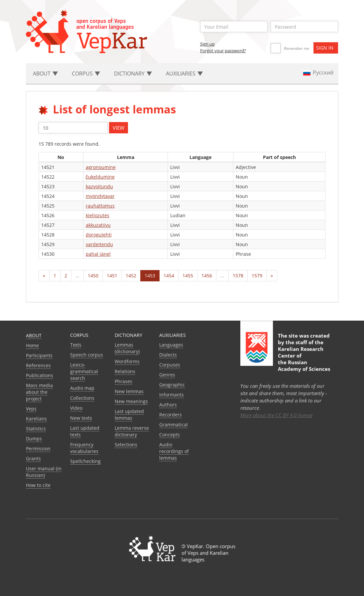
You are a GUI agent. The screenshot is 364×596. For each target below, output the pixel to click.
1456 (207, 276)
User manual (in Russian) (44, 472)
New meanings (131, 401)
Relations (125, 371)
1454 (169, 276)
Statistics (36, 429)
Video (76, 408)
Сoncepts (170, 435)
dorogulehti (99, 235)
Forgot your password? (223, 51)
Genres (167, 375)
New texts (81, 418)
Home (32, 345)
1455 (188, 276)
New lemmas (129, 391)
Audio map (82, 388)
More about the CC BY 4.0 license (276, 415)
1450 (93, 276)
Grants (33, 458)
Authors (168, 405)
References (38, 365)
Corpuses (170, 365)
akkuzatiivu (98, 225)
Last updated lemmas (129, 415)
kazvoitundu (99, 186)
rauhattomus (100, 206)
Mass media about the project (39, 392)
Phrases (123, 381)
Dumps (34, 439)
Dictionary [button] (133, 74)
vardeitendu (99, 244)
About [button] (45, 74)
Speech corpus (87, 355)
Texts (76, 345)
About (34, 335)
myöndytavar (100, 196)
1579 (257, 276)
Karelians (36, 419)
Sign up (207, 44)
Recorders (171, 415)
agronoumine (101, 167)
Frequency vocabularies (84, 448)
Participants (39, 355)
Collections (82, 398)
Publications (40, 375)
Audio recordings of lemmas (174, 451)
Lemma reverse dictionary (132, 431)
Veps (31, 409)
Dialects (168, 355)
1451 (112, 276)
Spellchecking (85, 461)
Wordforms (127, 361)
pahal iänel (98, 254)
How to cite (38, 485)
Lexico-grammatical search (84, 371)
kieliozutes (98, 215)
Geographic (172, 385)
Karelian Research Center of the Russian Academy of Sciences (304, 359)
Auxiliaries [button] (184, 74)
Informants (172, 395)
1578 (238, 276)
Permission (38, 448)
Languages (171, 345)
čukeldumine (100, 177)
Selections (126, 445)
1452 (131, 276)
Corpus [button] (86, 74)
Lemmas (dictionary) (127, 348)
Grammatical (174, 425)
